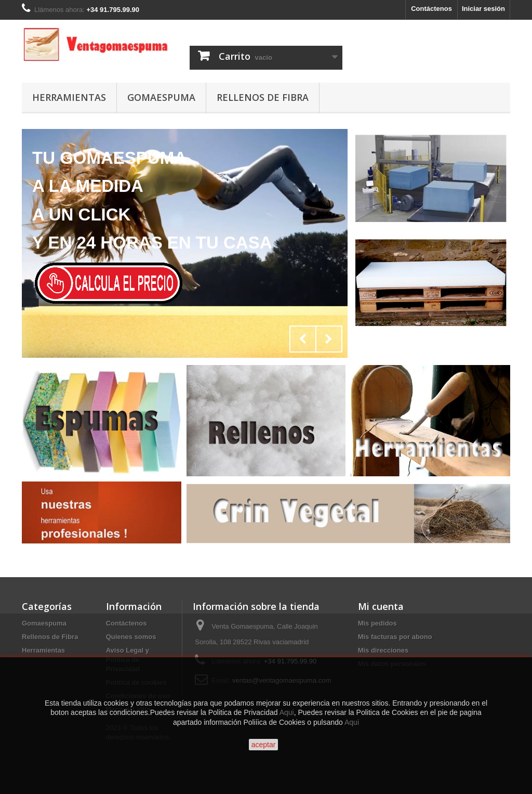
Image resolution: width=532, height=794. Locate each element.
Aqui (287, 712)
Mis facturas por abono (395, 637)
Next (329, 339)
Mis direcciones (383, 650)
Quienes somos (131, 637)
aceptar (264, 745)
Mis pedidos (377, 623)
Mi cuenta (381, 606)
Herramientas (69, 97)
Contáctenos (431, 9)
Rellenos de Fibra (263, 97)
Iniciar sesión (483, 9)
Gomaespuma (161, 97)
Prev (303, 339)
